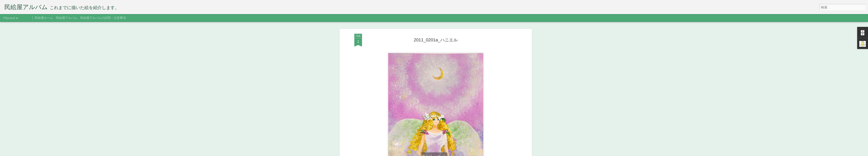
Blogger (461, 153)
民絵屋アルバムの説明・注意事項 (103, 18)
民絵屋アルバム (67, 18)
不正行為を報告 (474, 153)
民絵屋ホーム (44, 18)
